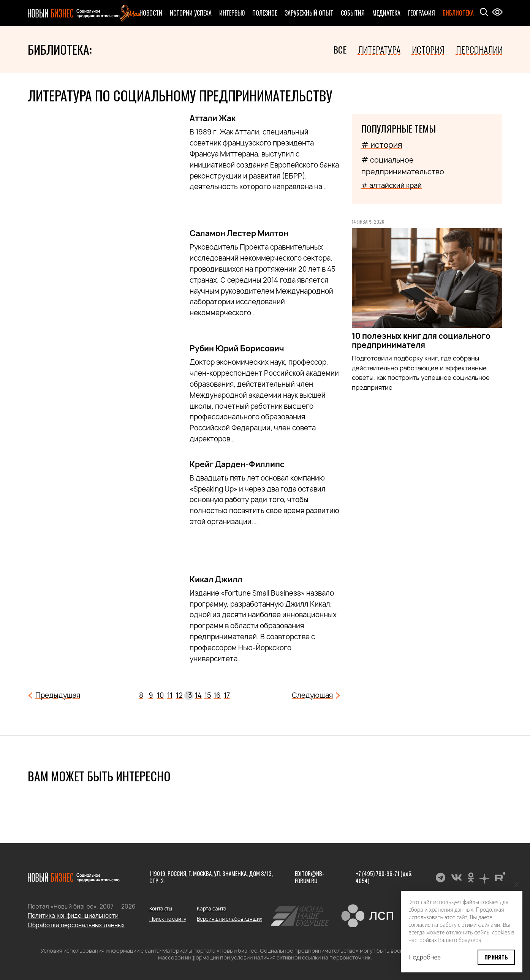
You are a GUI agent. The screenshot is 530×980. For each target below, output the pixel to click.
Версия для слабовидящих (229, 919)
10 (160, 695)
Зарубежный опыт (309, 13)
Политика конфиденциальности (73, 916)
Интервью (232, 13)
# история (382, 145)
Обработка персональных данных (76, 925)
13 (189, 695)
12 (179, 695)
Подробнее (425, 957)
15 (208, 695)
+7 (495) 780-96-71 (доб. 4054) (384, 877)
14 (198, 695)
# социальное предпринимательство (403, 166)
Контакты (161, 909)
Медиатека (386, 13)
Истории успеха (191, 13)
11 (170, 695)
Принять (496, 957)
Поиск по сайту (168, 919)
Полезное (265, 13)
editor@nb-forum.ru (309, 877)
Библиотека (458, 13)
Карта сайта (212, 909)
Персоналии (479, 49)
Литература (379, 49)
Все (340, 49)
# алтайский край (392, 186)
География (422, 13)
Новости (151, 13)
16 (217, 695)
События (353, 13)
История (428, 49)
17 (227, 695)
